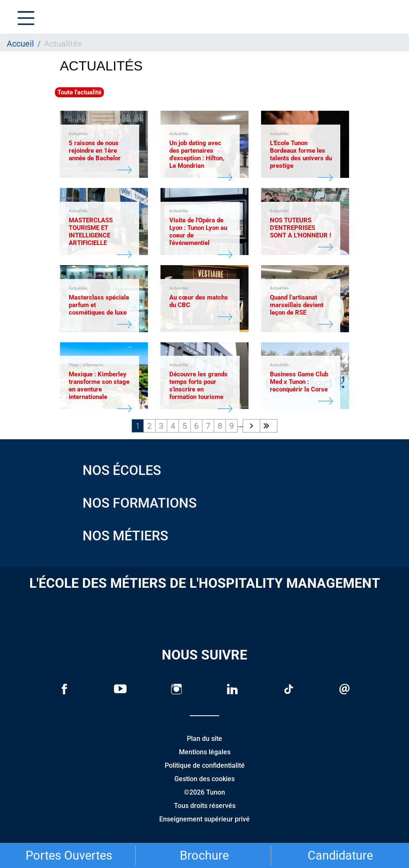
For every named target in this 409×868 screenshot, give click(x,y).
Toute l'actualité (79, 92)
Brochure (204, 855)
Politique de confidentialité (205, 765)
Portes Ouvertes (69, 855)
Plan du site (204, 739)
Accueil (20, 44)
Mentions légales (205, 752)
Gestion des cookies (204, 779)
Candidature (340, 855)
